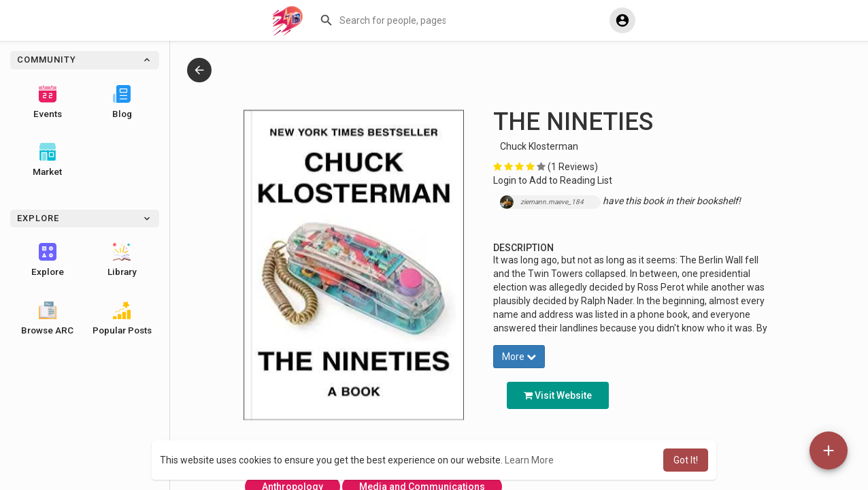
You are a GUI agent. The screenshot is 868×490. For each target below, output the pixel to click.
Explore (48, 260)
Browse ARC (47, 318)
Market (47, 160)
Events (48, 102)
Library (122, 260)
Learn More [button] (529, 460)
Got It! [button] (686, 460)
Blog (122, 102)
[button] (384, 20)
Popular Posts (122, 318)
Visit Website (558, 395)
